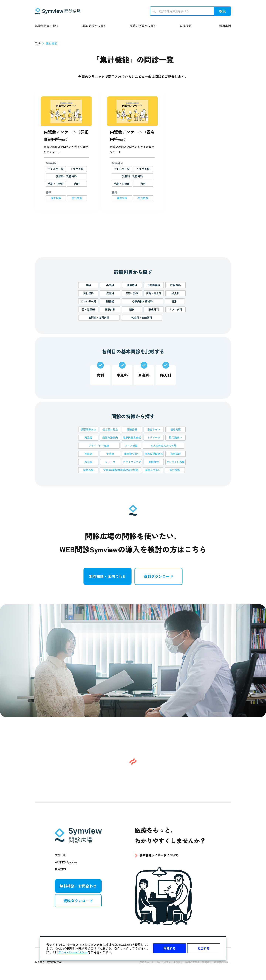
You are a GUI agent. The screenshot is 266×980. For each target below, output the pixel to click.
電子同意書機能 (132, 437)
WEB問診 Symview (66, 862)
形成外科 (154, 309)
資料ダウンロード (158, 576)
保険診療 (132, 429)
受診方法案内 (110, 437)
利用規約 (60, 869)
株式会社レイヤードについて (159, 855)
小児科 (110, 285)
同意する (170, 948)
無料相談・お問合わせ (108, 576)
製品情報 (186, 26)
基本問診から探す (94, 26)
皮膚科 (110, 293)
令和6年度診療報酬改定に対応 (121, 470)
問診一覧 (60, 855)
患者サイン (154, 429)
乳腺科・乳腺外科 (142, 318)
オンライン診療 (175, 462)
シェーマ (110, 462)
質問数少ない (132, 454)
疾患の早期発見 (154, 454)
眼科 (132, 309)
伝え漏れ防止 (110, 429)
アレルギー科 (88, 301)
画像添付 (154, 462)
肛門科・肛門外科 (99, 318)
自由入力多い (153, 470)
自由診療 (175, 454)
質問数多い (175, 437)
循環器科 (132, 285)
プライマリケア (132, 462)
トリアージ (154, 437)
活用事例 (225, 26)
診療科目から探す (47, 26)
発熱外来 (88, 470)
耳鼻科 (144, 375)
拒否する (204, 948)
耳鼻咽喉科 (154, 285)
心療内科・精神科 (142, 301)
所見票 (88, 462)
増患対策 (175, 429)
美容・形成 (132, 293)
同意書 (88, 437)
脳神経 (110, 301)
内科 (88, 285)
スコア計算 (131, 446)
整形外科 (110, 309)
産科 (175, 301)
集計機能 (175, 470)
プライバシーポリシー (73, 952)
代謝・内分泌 (154, 293)
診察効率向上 (88, 429)
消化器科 (88, 293)
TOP (38, 43)
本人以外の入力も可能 (163, 446)
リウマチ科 (175, 309)
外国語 (88, 454)
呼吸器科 (175, 285)
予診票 (110, 454)
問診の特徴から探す (143, 26)
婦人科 (175, 293)
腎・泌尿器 (88, 309)
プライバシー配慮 (99, 446)
